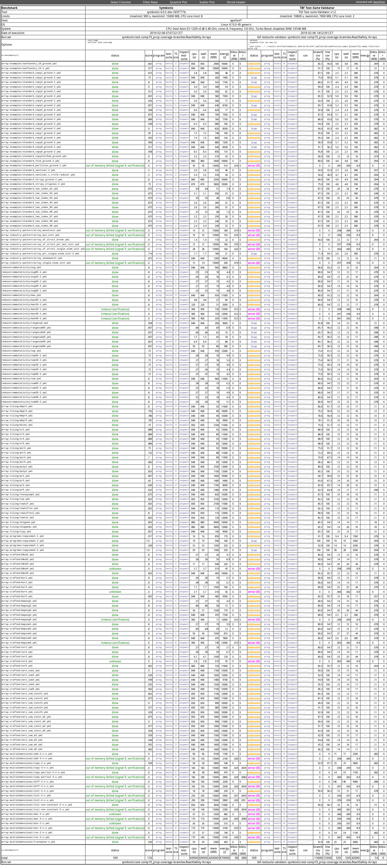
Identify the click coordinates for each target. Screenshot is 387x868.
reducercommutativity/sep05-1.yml (24, 358)
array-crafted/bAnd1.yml (18, 558)
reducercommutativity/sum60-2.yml (24, 405)
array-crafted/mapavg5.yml (19, 622)
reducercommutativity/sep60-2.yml (24, 377)
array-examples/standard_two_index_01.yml (30, 191)
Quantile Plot (179, 2)
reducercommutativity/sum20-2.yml (24, 395)
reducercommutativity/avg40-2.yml (24, 289)
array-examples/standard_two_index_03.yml (30, 201)
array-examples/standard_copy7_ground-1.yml (31, 131)
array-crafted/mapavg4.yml (19, 618)
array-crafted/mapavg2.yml (19, 608)
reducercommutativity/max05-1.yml (24, 303)
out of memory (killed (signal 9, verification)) (115, 168)
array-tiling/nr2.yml (16, 432)
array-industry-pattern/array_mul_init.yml (31, 238)
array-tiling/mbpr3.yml (17, 414)
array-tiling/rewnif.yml (18, 506)
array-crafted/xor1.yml (17, 650)
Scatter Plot (207, 2)
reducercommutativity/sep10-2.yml (24, 363)
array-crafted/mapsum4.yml (19, 641)
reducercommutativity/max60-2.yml (24, 321)
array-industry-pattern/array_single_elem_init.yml (36, 266)
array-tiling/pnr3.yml (16, 456)
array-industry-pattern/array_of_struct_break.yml (35, 243)
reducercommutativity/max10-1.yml (24, 307)
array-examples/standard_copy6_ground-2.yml (31, 127)
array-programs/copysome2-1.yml (23, 548)
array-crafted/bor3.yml (17, 590)
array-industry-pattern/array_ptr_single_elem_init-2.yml (40, 256)
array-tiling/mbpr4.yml (17, 419)
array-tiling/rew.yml (16, 502)
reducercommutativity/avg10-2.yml (24, 280)
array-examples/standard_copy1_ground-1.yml (31, 76)
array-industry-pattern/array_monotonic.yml (31, 233)
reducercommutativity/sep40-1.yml (24, 372)
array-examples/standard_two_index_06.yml (30, 215)
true (254, 80)
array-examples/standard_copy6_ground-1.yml (31, 122)
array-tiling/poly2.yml (17, 474)
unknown (254, 66)
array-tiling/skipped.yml (18, 525)
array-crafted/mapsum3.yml (19, 636)
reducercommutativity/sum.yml (21, 381)
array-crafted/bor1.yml (17, 581)
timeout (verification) (115, 312)
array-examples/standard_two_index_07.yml (30, 219)
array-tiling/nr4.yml (16, 442)
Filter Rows (150, 2)
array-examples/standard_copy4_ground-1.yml (31, 104)
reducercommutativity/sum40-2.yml (24, 400)
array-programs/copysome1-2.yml (23, 544)
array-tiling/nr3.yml (16, 437)
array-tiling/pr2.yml (16, 479)
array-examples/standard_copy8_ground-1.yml (31, 141)
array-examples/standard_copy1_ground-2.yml (31, 80)
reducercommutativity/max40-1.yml (24, 317)
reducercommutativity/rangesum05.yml (26, 330)
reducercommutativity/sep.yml (21, 354)
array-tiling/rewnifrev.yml (20, 511)
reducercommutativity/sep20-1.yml (24, 368)
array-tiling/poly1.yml (17, 469)
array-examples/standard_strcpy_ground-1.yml (32, 182)
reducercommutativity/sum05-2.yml (24, 386)
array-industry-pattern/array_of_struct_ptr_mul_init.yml (40, 247)
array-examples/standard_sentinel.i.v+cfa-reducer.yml (38, 178)
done (115, 66)
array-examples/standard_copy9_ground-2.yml (31, 154)
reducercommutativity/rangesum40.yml (26, 344)
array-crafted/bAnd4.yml (18, 571)
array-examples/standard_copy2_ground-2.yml (31, 90)
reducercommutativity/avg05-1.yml (24, 275)
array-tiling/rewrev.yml (18, 520)
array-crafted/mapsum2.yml (19, 632)
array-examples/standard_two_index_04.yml (30, 205)
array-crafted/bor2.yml (17, 585)
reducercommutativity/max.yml (21, 298)
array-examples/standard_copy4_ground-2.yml (31, 108)
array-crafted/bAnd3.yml (18, 567)
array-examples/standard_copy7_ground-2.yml (31, 136)
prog (159, 66)
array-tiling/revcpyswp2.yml (21, 497)
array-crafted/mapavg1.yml (19, 604)
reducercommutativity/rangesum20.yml (26, 340)
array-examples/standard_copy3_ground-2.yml (31, 99)
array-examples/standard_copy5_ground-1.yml (31, 113)
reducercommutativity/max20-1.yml (24, 312)
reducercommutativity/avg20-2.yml (24, 284)
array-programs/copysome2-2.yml (23, 553)
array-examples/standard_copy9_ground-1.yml (31, 150)
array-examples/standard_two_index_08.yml (30, 224)
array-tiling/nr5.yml (16, 446)
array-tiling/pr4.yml (16, 488)
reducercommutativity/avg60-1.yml (24, 293)
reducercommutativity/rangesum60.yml (26, 349)
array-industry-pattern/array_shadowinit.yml (32, 261)
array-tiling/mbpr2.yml (17, 409)
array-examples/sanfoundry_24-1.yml (26, 71)
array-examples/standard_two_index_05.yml (30, 210)
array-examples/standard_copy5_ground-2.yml (31, 117)
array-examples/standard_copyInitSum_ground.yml (34, 159)
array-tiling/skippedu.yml (19, 530)
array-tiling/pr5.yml (16, 493)
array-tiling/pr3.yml (16, 483)
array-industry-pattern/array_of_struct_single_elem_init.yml (43, 252)
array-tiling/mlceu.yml (17, 428)
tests (169, 66)
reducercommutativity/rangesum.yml (25, 326)
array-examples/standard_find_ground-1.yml (31, 164)
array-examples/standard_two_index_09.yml (30, 229)
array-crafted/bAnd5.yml (18, 576)
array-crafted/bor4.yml (17, 595)
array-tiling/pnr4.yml (16, 460)
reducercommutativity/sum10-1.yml (24, 391)
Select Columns (121, 2)
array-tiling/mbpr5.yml (17, 423)
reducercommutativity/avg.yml (21, 270)
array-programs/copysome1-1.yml (23, 539)
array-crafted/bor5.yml (17, 599)
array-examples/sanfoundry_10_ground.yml (29, 66)
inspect (184, 66)
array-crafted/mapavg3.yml (19, 613)
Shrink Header (236, 2)
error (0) (254, 168)
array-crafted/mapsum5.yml (19, 645)
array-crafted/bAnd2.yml (18, 562)
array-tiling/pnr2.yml (16, 451)
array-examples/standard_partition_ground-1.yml (34, 168)
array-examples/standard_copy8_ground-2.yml (31, 145)
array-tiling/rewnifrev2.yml (21, 516)
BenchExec (379, 2)
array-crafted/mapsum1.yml (19, 627)
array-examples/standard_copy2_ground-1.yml (31, 85)
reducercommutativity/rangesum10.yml (26, 335)
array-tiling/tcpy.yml (16, 534)
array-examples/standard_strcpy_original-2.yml (33, 187)
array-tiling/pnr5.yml (16, 465)
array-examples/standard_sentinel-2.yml (28, 173)
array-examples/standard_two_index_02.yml (30, 196)
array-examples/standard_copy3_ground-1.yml (31, 94)
